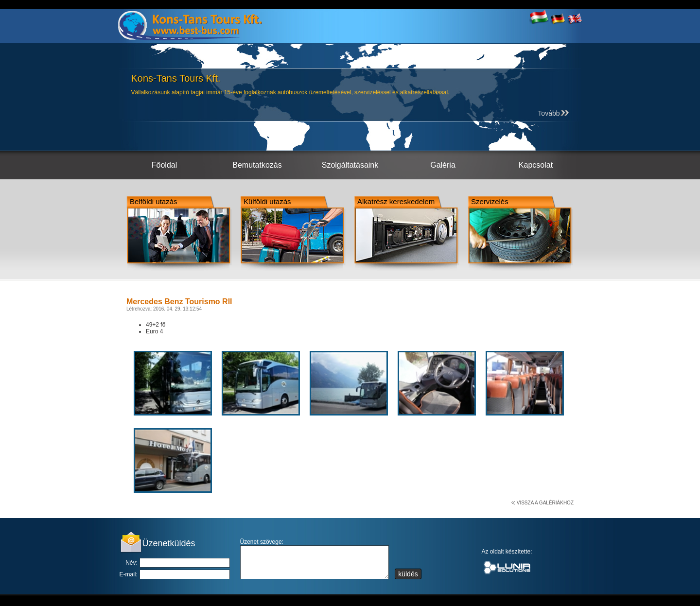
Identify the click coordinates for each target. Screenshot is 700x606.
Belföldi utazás (154, 201)
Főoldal (164, 165)
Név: (131, 563)
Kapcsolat (536, 165)
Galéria (443, 165)
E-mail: (129, 574)
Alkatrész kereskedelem (396, 201)
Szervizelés (490, 201)
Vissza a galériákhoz (545, 503)
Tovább (553, 113)
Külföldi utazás (267, 201)
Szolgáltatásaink (350, 165)
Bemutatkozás (257, 165)
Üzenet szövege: (262, 542)
